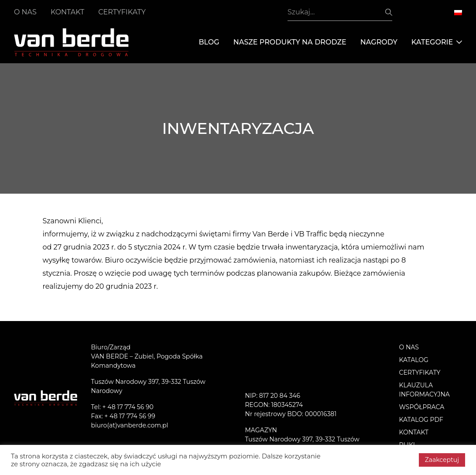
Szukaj (389, 12)
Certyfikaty (122, 12)
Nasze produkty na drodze (290, 42)
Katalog (414, 360)
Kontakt (67, 12)
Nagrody (379, 42)
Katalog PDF (421, 420)
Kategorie (437, 42)
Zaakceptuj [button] (442, 460)
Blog (209, 42)
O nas (25, 12)
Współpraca (422, 407)
